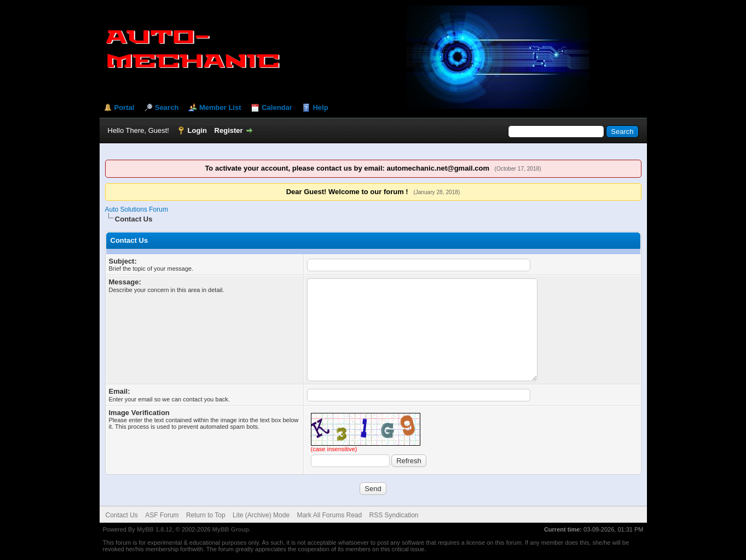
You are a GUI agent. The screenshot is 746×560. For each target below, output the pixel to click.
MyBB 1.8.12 (155, 529)
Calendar (277, 107)
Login (197, 130)
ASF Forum (162, 515)
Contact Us (122, 515)
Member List (220, 107)
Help (320, 107)
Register (229, 130)
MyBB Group (231, 529)
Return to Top (206, 515)
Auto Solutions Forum (137, 209)
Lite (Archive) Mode (261, 515)
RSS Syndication (394, 515)
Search (167, 107)
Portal (125, 107)
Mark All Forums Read (329, 515)
